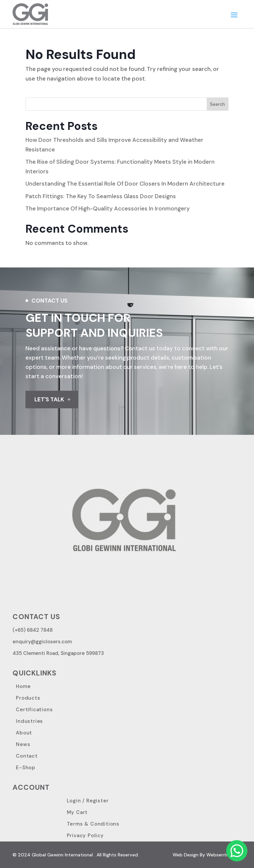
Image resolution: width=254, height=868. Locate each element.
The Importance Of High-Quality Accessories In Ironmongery (108, 208)
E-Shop (26, 768)
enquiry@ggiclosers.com (42, 642)
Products (28, 698)
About (24, 733)
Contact (27, 756)
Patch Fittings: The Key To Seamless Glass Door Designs (101, 196)
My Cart (77, 812)
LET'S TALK (49, 399)
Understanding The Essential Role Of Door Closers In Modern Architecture (125, 184)
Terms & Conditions (93, 824)
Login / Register (88, 801)
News (23, 744)
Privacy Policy (85, 836)
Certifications (34, 710)
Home (23, 686)
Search (217, 104)
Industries (29, 721)
